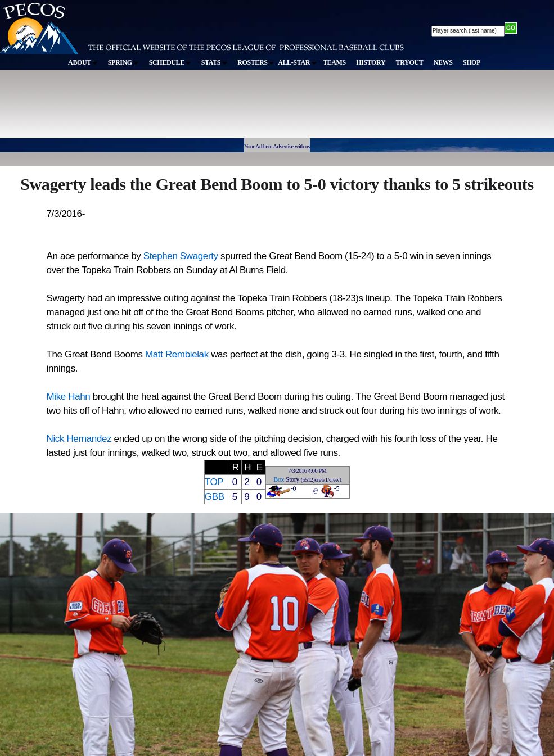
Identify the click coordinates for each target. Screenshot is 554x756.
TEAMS (334, 62)
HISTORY (371, 62)
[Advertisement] (207, 109)
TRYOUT (410, 62)
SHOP (472, 62)
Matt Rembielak (177, 354)
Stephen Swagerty (181, 256)
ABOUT (83, 62)
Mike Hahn (69, 397)
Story (292, 479)
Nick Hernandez (79, 439)
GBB (215, 497)
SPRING (123, 62)
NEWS (443, 62)
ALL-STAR (297, 62)
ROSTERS (256, 62)
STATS (214, 62)
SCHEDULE (170, 62)
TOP (214, 482)
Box (279, 479)
